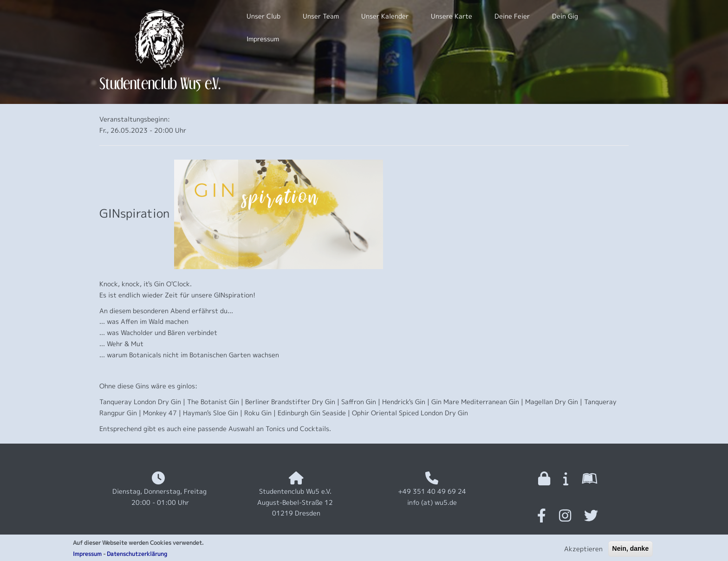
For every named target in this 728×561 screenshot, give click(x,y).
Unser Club (263, 16)
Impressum (87, 556)
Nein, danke (631, 551)
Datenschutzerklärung (137, 556)
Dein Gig (565, 16)
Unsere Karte (452, 16)
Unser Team (321, 16)
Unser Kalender (385, 16)
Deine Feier (512, 16)
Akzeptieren (583, 551)
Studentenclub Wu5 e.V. (160, 83)
